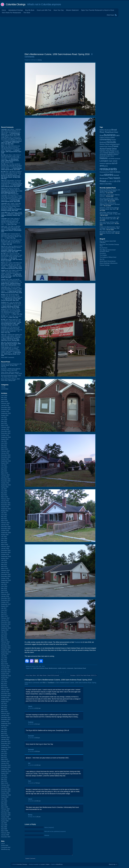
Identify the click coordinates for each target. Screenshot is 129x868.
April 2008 (4, 829)
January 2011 (5, 763)
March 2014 (5, 688)
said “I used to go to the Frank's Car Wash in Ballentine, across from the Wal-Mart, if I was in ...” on (11, 140)
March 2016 (5, 640)
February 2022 (5, 499)
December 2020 (6, 527)
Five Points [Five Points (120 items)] (108, 146)
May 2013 (4, 708)
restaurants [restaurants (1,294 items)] (108, 169)
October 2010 (5, 769)
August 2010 (5, 773)
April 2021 (4, 519)
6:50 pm (38, 751)
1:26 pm (38, 817)
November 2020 (6, 529)
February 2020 (5, 547)
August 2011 (5, 749)
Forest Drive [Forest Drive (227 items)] (111, 149)
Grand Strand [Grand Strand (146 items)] (109, 153)
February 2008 (5, 833)
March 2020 (5, 545)
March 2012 (5, 735)
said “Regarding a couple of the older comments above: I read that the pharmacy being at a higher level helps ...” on (11, 199)
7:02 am (38, 783)
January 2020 (5, 548)
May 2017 (4, 612)
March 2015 (5, 664)
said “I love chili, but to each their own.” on (11, 317)
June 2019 (4, 562)
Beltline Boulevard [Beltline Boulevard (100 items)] (105, 130)
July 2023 (4, 465)
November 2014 (6, 672)
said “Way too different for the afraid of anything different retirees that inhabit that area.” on (12, 249)
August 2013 (5, 702)
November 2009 (6, 791)
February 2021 (5, 523)
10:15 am (38, 708)
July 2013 (4, 704)
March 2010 (5, 783)
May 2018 (4, 588)
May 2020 (4, 541)
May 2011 (4, 755)
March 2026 (5, 401)
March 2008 (5, 831)
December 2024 (6, 431)
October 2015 (5, 650)
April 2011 (4, 757)
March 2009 (5, 807)
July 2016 (4, 632)
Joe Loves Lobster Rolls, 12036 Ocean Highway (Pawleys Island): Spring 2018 (109, 200)
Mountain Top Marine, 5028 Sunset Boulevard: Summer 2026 (110, 232)
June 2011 (4, 753)
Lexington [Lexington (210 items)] (104, 161)
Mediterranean (53, 668)
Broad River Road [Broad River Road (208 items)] (108, 131)
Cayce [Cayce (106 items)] (102, 138)
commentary (5, 389)
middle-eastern (62, 668)
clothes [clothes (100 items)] (112, 138)
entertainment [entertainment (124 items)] (115, 144)
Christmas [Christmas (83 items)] (107, 138)
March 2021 (5, 521)
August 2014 (5, 678)
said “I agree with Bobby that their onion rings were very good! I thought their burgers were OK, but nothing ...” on (12, 266)
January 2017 (5, 620)
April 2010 (4, 781)
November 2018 (6, 576)
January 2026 (5, 405)
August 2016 (5, 630)
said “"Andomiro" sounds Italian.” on (12, 214)
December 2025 (6, 407)
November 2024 (6, 433)
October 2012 (5, 721)
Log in (3, 843)
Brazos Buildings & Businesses (109, 263)
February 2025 (5, 427)
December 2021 (6, 503)
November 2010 (6, 767)
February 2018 (5, 594)
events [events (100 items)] (102, 147)
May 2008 (4, 827)
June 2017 (4, 610)
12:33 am (38, 765)
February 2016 (5, 642)
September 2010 (6, 771)
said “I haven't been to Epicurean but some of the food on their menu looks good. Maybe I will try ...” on (11, 236)
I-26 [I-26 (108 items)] (109, 159)
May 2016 (4, 636)
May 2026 (4, 397)
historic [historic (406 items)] (104, 158)
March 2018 (5, 592)
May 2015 (4, 660)
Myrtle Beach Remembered (108, 261)
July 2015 (4, 656)
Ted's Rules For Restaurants (11, 13)
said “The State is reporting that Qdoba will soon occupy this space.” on (11, 229)
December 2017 (6, 598)
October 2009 (5, 793)
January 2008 (5, 835)
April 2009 (4, 805)
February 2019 (5, 570)
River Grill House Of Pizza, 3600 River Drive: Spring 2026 (10, 380)
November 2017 (6, 600)
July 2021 (4, 513)
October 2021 (5, 507)
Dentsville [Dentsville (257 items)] (111, 142)
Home (4, 10)
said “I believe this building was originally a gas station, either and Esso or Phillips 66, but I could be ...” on (12, 337)
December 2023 (6, 455)
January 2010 (5, 787)
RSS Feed (110, 15)
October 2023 (5, 459)
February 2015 (5, 666)
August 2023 (5, 463)
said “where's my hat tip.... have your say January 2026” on (12, 191)
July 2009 (4, 799)
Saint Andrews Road (80, 668)
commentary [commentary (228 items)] (105, 140)
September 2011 (6, 747)
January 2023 (5, 477)
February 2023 (5, 475)
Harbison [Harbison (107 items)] (110, 154)
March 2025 (5, 425)
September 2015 (6, 652)
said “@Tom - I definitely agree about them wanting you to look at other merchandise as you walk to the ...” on (11, 132)
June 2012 (4, 729)
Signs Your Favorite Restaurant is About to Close (98, 10)
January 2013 (5, 715)
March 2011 (5, 759)
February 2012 (5, 737)
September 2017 (6, 604)
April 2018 (4, 590)
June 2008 (4, 825)
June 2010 (4, 777)
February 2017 (5, 618)
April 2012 (4, 733)
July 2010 (4, 775)
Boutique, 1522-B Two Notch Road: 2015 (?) (83, 675)
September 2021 (6, 509)
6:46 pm (38, 738)
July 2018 (4, 584)
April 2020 (4, 543)
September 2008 (6, 819)
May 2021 (4, 517)
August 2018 (5, 582)
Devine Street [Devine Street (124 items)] (104, 144)
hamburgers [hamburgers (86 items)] (103, 154)
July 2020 (4, 537)
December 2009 (6, 789)
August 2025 (5, 415)
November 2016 (6, 624)
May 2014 (4, 684)
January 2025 (5, 429)
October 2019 (5, 554)
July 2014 (4, 680)
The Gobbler (103, 255)
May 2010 (4, 779)
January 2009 (5, 811)
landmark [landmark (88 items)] (118, 159)
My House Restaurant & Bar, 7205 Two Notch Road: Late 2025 (11, 376)
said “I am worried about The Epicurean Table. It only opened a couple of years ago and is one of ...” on (12, 242)
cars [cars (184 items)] (118, 135)
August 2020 (5, 535)
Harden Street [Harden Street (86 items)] (110, 156)
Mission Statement (72, 10)
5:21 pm (38, 724)
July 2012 (4, 727)
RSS (44, 683)
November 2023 (6, 457)
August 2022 (5, 487)
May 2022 (4, 493)
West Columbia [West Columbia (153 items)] (106, 184)
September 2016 (6, 628)
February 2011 (5, 761)
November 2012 (6, 719)
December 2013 (6, 694)
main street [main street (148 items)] (113, 161)
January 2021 (5, 525)
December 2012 (6, 717)
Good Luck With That (44, 10)
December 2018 (6, 574)
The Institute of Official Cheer (108, 257)
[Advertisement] (64, 34)
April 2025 (4, 423)
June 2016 (4, 634)
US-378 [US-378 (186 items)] (117, 181)
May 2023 (4, 469)
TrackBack (51, 683)
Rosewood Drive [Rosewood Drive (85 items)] (104, 172)
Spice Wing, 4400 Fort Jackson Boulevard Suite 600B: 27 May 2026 (11, 373)
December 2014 (6, 670)
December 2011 (6, 741)
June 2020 (4, 539)
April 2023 (4, 471)
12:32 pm (38, 801)
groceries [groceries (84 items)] (117, 153)
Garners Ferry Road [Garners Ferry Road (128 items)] (107, 151)
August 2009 (5, 797)
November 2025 (6, 409)
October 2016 (5, 626)
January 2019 (5, 572)
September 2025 (6, 413)
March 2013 (5, 712)
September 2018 (6, 580)
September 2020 (6, 533)
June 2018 (4, 586)
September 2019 (6, 556)
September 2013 (6, 700)
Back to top (112, 864)
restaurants (70, 668)
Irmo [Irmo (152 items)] (113, 158)
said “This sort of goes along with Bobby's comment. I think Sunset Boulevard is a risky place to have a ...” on (12, 290)
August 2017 (5, 606)
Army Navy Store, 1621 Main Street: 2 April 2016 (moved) (43, 675)
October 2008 (5, 817)
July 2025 (4, 417)
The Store (27, 13)
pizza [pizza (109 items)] (106, 166)
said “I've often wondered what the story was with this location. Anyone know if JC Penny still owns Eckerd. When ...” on (12, 167)
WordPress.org (5, 849)
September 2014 (6, 676)
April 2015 (4, 662)
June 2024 (4, 443)
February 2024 (5, 451)
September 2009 (6, 795)
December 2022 (6, 479)
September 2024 (6, 437)
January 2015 (5, 668)
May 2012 (4, 731)
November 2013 (6, 696)
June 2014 (4, 682)
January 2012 (5, 739)
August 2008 (5, 821)
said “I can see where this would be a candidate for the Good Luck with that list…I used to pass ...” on (12, 305)
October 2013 (5, 698)
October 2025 (5, 411)
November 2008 (6, 815)
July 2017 (4, 608)
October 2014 (5, 674)
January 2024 (5, 453)
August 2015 (5, 654)
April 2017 (4, 614)
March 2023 (5, 473)
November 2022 (6, 481)
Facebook (78, 642)
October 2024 (5, 435)
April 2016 (4, 638)
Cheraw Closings (105, 265)
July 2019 (4, 560)
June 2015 (4, 658)
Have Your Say (59, 10)
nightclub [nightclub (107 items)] (108, 163)
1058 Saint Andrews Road (41, 668)
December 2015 (6, 646)
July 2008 (4, 823)
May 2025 (4, 421)
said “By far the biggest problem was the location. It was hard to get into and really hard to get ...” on (12, 297)
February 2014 (5, 690)
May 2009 (4, 803)
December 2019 (6, 550)
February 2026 (5, 403)
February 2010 (5, 785)
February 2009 (5, 809)
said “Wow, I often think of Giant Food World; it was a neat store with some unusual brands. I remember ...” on (11, 158)
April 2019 (4, 566)
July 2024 (4, 441)
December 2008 (6, 813)
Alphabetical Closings (16, 10)
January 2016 (5, 644)
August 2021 (5, 511)
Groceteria (103, 253)
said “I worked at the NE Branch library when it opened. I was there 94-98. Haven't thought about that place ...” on (12, 257)
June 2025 (4, 419)
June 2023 (4, 467)
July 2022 (4, 489)
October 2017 (5, 602)
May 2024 (4, 445)
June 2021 (4, 515)
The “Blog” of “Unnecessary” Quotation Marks (108, 251)
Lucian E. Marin (45, 864)
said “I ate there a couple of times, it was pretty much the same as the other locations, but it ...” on (11, 175)
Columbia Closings (16, 4)
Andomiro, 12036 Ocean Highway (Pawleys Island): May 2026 (11, 369)
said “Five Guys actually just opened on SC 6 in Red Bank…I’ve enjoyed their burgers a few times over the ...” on (12, 312)
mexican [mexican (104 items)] (102, 163)
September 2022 (6, 485)
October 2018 (5, 578)
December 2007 (6, 837)
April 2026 (4, 399)
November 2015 (6, 648)
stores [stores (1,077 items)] (108, 175)
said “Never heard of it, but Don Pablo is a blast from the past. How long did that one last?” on (11, 322)
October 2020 (5, 531)
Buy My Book (30, 10)
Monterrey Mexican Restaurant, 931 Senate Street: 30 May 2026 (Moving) (11, 365)
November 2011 (6, 743)
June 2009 (4, 801)
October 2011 (5, 745)
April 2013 (4, 710)
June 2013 (4, 706)
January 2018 (5, 596)
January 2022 (5, 501)
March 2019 (5, 568)
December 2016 (6, 622)
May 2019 (4, 564)
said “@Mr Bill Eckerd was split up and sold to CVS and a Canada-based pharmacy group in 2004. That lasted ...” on (11, 149)
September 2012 (6, 723)
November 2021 (6, 505)
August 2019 (5, 558)
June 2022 (4, 491)
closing (3, 387)
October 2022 (5, 483)
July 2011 (4, 751)
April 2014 (4, 686)
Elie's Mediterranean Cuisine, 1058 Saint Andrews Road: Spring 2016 (57, 54)
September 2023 (6, 461)
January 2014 (5, 692)
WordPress (59, 864)
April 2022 (4, 495)
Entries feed (5, 845)
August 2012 (5, 725)
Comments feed (6, 847)
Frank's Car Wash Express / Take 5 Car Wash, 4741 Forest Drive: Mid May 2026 (110, 228)
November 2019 (6, 552)
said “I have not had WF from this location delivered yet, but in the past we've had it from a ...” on (12, 282)
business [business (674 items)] (110, 135)
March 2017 (5, 616)
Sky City (102, 259)
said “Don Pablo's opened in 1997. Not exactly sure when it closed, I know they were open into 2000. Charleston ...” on (12, 274)
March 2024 (5, 449)
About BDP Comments (8, 357)
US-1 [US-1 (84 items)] (108, 182)
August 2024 (5, 439)
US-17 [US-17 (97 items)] (111, 182)
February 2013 (5, 714)
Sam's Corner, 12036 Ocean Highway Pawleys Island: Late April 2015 (110, 204)
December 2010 (6, 765)
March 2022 (5, 497)
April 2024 (4, 447)
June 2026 (4, 395)
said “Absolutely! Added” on (11, 344)
